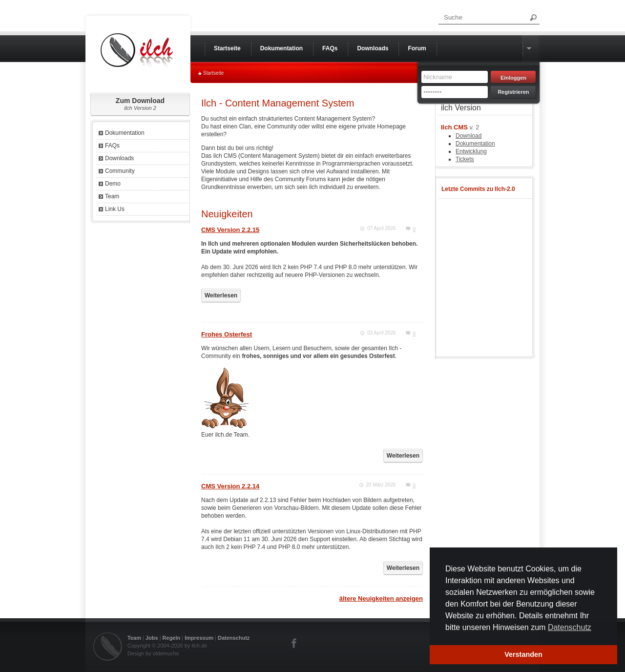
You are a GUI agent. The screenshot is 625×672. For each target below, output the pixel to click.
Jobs (152, 638)
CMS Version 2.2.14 (230, 486)
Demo (113, 184)
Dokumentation (125, 133)
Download (469, 136)
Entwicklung (471, 151)
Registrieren (513, 92)
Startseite (213, 73)
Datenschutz (234, 638)
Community (120, 171)
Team (112, 196)
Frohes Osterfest (227, 334)
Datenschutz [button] (570, 627)
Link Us (115, 209)
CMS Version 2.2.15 (230, 230)
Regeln (172, 638)
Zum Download (140, 104)
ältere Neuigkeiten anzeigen (381, 598)
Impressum (199, 638)
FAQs (112, 146)
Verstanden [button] (523, 654)
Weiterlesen (221, 295)
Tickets (465, 159)
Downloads (119, 158)
